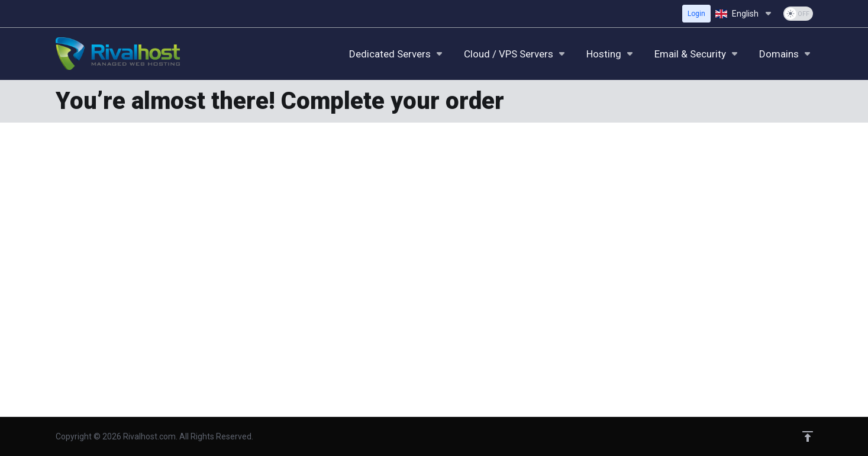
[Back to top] (808, 436)
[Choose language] (745, 14)
